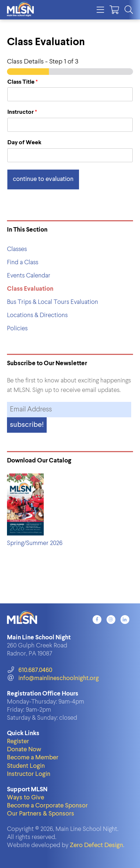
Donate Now (24, 750)
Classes (17, 249)
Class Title (23, 82)
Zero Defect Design (96, 845)
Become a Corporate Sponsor (47, 806)
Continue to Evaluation (43, 179)
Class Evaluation (30, 289)
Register (18, 742)
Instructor (22, 112)
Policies (17, 329)
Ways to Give (26, 798)
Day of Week (24, 143)
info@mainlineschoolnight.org (53, 678)
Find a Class (23, 263)
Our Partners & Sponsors (41, 814)
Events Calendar (29, 276)
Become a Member (33, 758)
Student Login (26, 766)
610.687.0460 (30, 670)
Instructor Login (29, 774)
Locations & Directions (37, 315)
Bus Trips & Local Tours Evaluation (53, 302)
